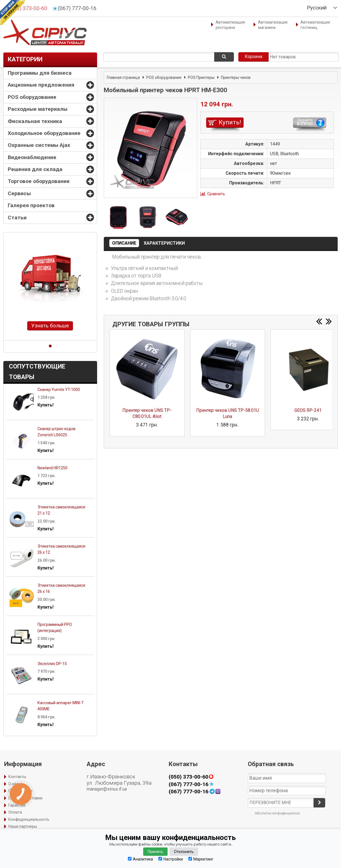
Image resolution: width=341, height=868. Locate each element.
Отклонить (184, 852)
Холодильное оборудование (44, 133)
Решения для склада (35, 169)
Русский (317, 8)
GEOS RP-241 (308, 410)
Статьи (17, 218)
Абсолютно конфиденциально (277, 813)
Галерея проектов (31, 205)
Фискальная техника (35, 121)
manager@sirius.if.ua (107, 789)
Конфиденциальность (29, 819)
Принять (155, 852)
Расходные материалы (38, 109)
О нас (13, 784)
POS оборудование (32, 97)
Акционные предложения (41, 85)
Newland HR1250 (52, 468)
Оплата (15, 812)
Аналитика (140, 859)
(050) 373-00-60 (28, 8)
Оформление (20, 791)
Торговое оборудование (39, 181)
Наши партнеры (23, 826)
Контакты (17, 777)
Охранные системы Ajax (39, 145)
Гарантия (17, 805)
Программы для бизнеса (40, 73)
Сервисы (19, 193)
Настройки (171, 859)
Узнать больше (50, 326)
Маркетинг (201, 859)
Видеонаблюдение (32, 157)
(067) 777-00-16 (77, 8)
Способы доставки (25, 798)
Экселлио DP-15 (52, 664)
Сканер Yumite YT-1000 (59, 390)
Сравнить (216, 194)
